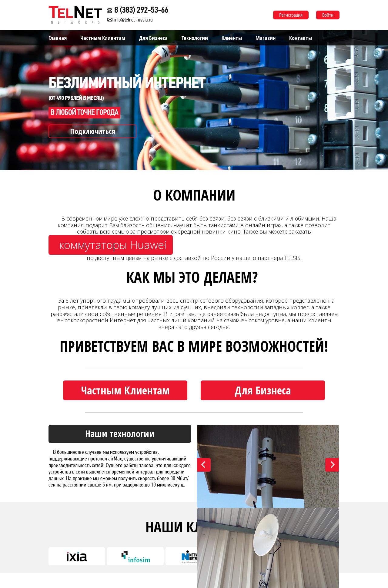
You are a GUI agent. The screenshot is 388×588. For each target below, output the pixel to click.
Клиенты (232, 38)
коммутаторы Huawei (113, 245)
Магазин (266, 38)
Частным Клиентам (103, 38)
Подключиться (93, 131)
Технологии (195, 38)
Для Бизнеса (153, 38)
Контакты (301, 38)
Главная (58, 38)
